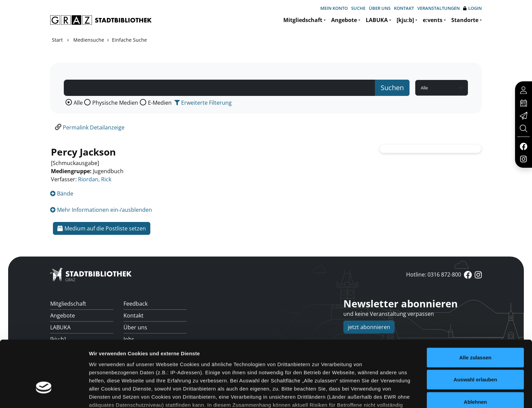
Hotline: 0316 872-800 (434, 274)
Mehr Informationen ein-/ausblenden (101, 210)
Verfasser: (64, 179)
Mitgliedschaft (303, 20)
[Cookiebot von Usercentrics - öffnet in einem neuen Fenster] (44, 395)
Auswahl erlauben (475, 332)
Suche (358, 8)
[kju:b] (405, 20)
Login (472, 8)
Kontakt (404, 8)
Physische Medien (115, 103)
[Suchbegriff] (220, 88)
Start (57, 40)
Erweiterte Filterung (203, 103)
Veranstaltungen (439, 8)
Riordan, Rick (95, 179)
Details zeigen (361, 395)
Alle (78, 103)
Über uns (380, 8)
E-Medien (160, 103)
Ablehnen (475, 354)
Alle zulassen (475, 310)
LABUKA (377, 20)
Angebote (344, 20)
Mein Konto (334, 8)
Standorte (465, 20)
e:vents (433, 20)
